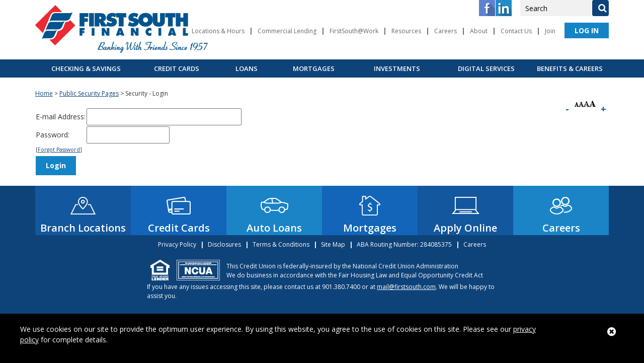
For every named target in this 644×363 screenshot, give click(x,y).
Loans (247, 68)
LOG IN (587, 30)
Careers (446, 31)
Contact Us (516, 31)
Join (550, 31)
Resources (406, 31)
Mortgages (314, 68)
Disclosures (224, 244)
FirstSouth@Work (354, 31)
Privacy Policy (177, 244)
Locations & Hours (218, 31)
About (479, 31)
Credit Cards (177, 68)
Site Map (333, 244)
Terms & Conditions (281, 244)
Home (44, 93)
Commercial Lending (287, 31)
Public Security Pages (89, 93)
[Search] (600, 8)
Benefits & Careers (570, 68)
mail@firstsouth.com (406, 287)
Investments (397, 68)
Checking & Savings (86, 68)
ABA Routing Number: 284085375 (404, 244)
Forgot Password (59, 150)
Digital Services (486, 68)
